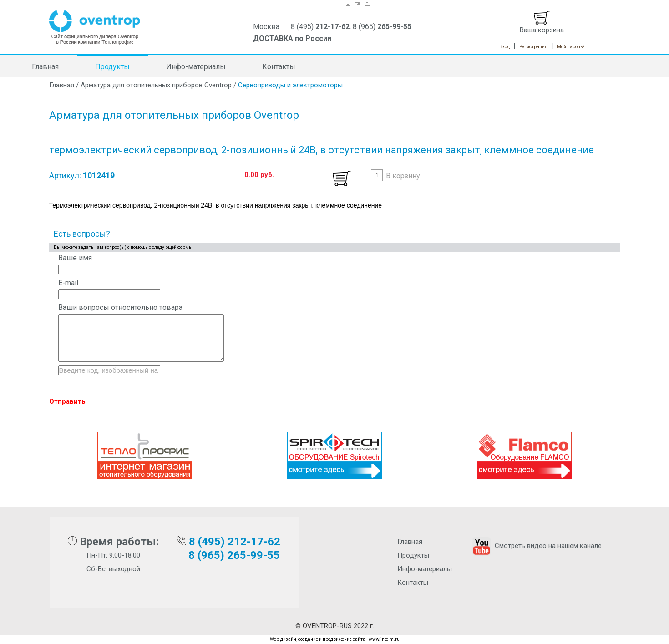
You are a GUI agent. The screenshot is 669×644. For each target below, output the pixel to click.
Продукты (112, 67)
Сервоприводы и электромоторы (290, 85)
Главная (45, 67)
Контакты (279, 67)
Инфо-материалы (196, 67)
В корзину (403, 176)
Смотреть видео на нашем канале (536, 546)
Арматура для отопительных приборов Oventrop (156, 85)
